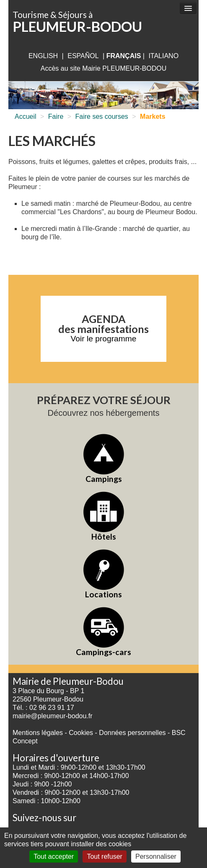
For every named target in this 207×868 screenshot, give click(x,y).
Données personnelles (132, 733)
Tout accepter (54, 856)
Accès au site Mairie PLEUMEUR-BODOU (104, 68)
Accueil (26, 117)
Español (83, 56)
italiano (163, 56)
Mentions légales (38, 733)
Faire (56, 117)
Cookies (81, 733)
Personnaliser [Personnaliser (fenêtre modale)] (156, 856)
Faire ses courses (102, 117)
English (43, 56)
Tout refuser (104, 856)
